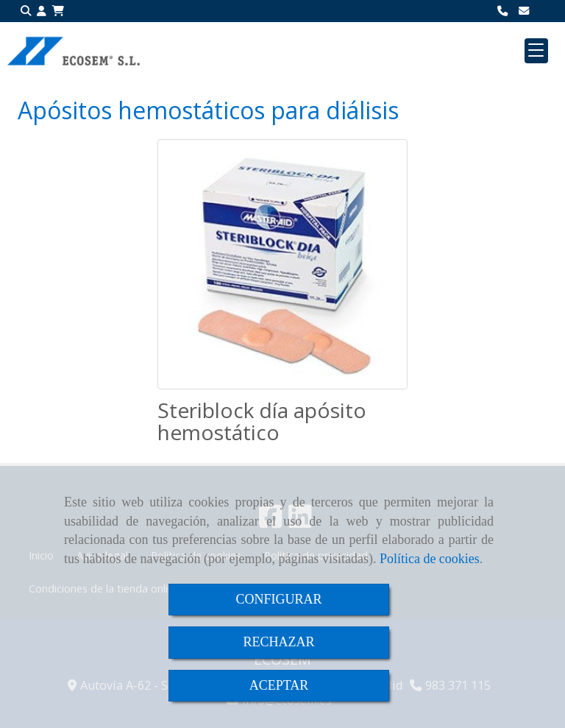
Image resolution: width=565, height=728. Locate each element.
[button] (42, 11)
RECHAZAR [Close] (278, 642)
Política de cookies (430, 559)
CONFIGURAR (278, 599)
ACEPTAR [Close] (279, 685)
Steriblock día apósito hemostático (262, 421)
